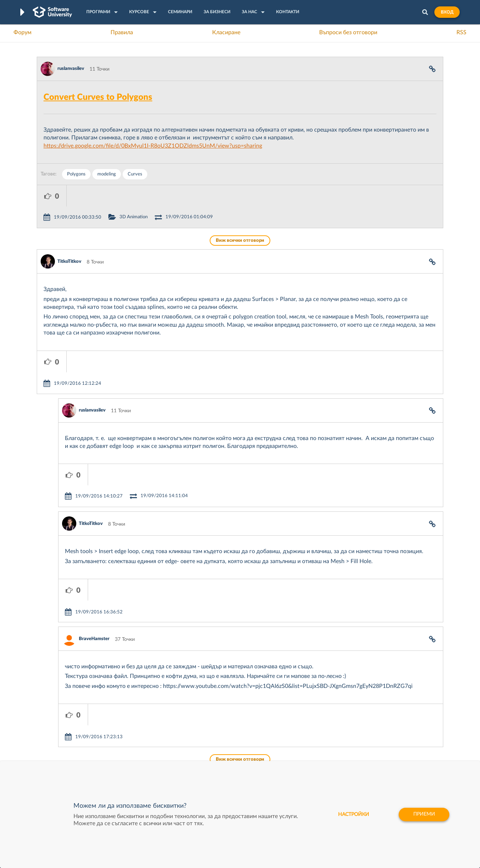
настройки (353, 815)
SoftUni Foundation (217, 760)
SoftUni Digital (211, 716)
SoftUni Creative (213, 727)
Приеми (424, 815)
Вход (447, 12)
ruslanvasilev (71, 69)
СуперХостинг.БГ (300, 727)
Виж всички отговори (240, 219)
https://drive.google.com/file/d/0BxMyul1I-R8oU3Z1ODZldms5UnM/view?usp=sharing (153, 146)
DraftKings (292, 749)
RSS (461, 32)
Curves (135, 174)
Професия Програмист (63, 749)
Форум (22, 32)
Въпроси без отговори (348, 32)
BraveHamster (94, 553)
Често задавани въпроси (65, 716)
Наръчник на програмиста (67, 738)
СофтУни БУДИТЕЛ (218, 749)
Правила (122, 32)
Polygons (76, 174)
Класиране (226, 32)
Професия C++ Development (142, 733)
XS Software (294, 716)
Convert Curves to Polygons (98, 97)
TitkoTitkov (69, 240)
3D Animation (163, 196)
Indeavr (288, 738)
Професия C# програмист (67, 760)
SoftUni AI (206, 738)
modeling (107, 174)
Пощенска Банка (300, 760)
